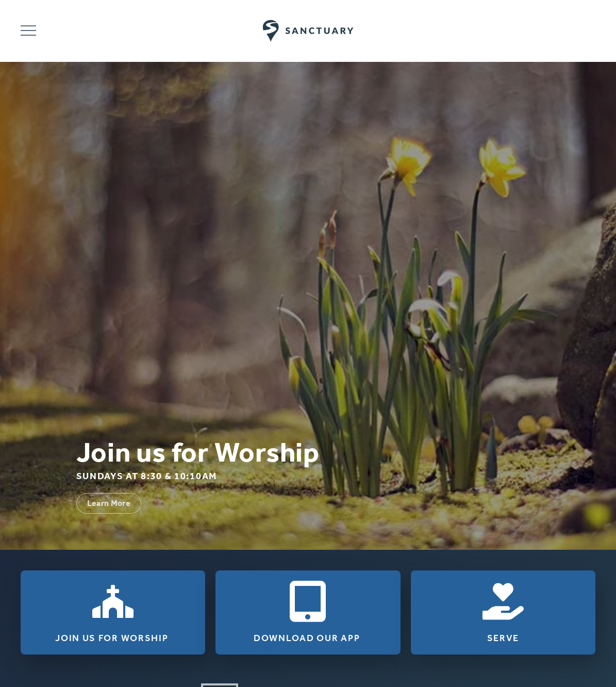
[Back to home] (308, 31)
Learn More (109, 503)
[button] (28, 31)
